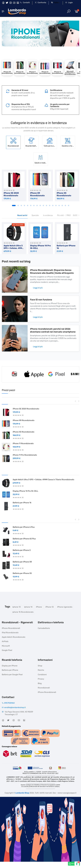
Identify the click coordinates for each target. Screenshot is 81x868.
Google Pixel (7, 650)
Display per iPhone (10, 665)
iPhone (39, 607)
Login (69, 3)
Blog (40, 683)
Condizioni (42, 674)
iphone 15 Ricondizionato (23, 612)
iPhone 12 (49, 607)
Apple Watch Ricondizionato (14, 637)
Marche (41, 670)
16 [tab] (62, 205)
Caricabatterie (44, 628)
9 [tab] (40, 205)
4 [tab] (24, 205)
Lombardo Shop (22, 793)
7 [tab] (34, 205)
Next (79, 401)
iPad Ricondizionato (10, 632)
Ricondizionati (44, 687)
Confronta (40, 3)
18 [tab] (69, 205)
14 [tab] (56, 205)
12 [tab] (50, 205)
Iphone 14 (28, 607)
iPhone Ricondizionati (11, 628)
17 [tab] (65, 205)
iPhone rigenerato (65, 607)
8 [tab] (37, 205)
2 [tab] (18, 205)
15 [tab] (59, 205)
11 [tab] (46, 205)
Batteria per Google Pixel (12, 674)
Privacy (41, 679)
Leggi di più (38, 287)
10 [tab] (43, 205)
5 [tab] (28, 205)
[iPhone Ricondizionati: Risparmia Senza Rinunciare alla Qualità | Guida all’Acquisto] (15, 279)
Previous (76, 401)
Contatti (25, 3)
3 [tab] (21, 205)
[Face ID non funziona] (15, 308)
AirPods (5, 641)
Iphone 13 (17, 607)
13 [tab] (53, 205)
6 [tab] (31, 205)
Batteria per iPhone (10, 670)
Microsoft (6, 646)
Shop (40, 665)
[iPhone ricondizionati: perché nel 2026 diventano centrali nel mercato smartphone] (15, 338)
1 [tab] (14, 205)
